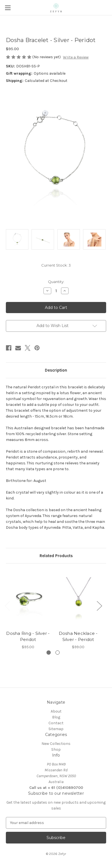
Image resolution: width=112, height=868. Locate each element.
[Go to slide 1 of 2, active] (49, 653)
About (56, 711)
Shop (56, 749)
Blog (56, 717)
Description (56, 370)
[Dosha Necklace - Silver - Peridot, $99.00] (78, 598)
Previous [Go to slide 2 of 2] (7, 605)
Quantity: (56, 282)
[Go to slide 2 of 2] (58, 653)
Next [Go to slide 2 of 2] (99, 605)
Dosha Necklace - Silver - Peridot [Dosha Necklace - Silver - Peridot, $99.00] (78, 637)
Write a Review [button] (76, 57)
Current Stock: (56, 265)
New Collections (56, 744)
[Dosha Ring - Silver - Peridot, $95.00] (28, 598)
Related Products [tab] (56, 556)
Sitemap (56, 729)
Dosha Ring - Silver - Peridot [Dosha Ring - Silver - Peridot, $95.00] (28, 637)
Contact (56, 723)
